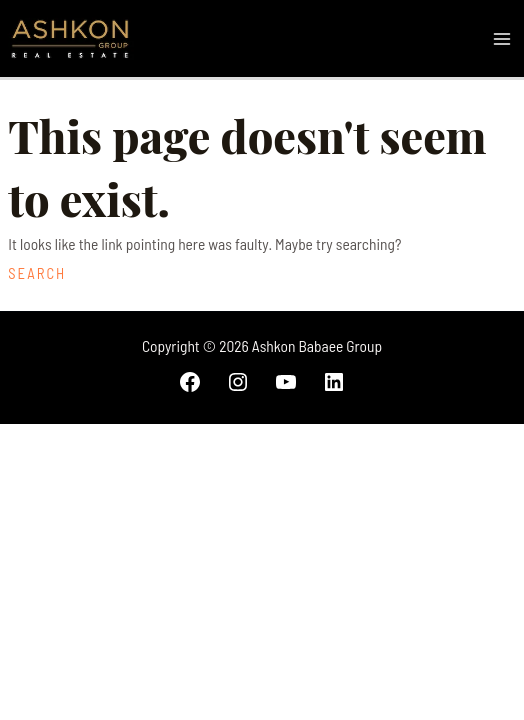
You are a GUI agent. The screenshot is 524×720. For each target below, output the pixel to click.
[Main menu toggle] (502, 38)
